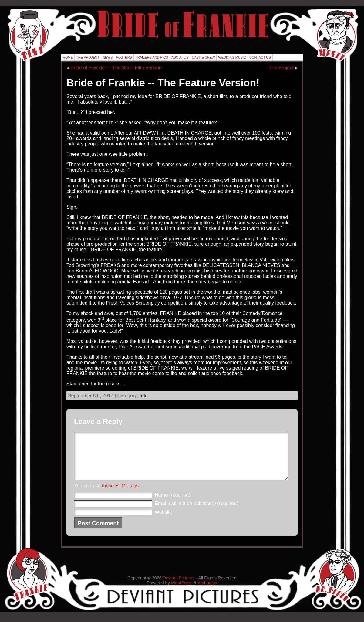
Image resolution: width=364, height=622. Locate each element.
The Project (281, 68)
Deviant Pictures (179, 587)
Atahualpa (207, 592)
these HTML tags (120, 495)
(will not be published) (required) (197, 513)
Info (144, 396)
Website (163, 521)
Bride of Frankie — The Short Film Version (116, 68)
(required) (172, 504)
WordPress (182, 592)
